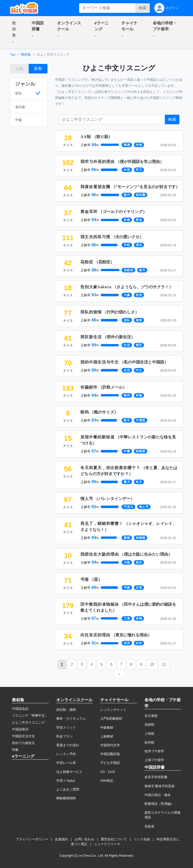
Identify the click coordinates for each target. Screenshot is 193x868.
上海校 (149, 734)
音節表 (149, 826)
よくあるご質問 (68, 789)
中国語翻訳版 (110, 754)
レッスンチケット (113, 710)
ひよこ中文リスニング (28, 722)
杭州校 (149, 742)
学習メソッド (66, 728)
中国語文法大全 (23, 736)
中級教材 (107, 728)
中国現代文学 (110, 745)
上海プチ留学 (154, 760)
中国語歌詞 (20, 729)
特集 (15, 750)
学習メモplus (66, 781)
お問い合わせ (84, 839)
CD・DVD (108, 772)
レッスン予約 (66, 754)
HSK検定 (107, 781)
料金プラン (64, 736)
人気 (19, 69)
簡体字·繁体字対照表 (160, 786)
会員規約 (61, 839)
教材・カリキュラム (71, 718)
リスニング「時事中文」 (30, 715)
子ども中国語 (110, 763)
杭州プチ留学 (154, 751)
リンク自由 (142, 839)
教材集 (26, 54)
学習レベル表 (66, 763)
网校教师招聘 (66, 798)
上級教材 (107, 736)
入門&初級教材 (111, 718)
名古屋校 (151, 716)
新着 (38, 69)
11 (164, 664)
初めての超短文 (23, 743)
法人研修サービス (69, 772)
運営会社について (114, 839)
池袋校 (149, 725)
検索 (142, 8)
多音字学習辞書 (156, 777)
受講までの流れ (68, 745)
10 (152, 664)
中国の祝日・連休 (158, 795)
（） (96, 137)
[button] (16, 32)
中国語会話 (20, 709)
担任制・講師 (66, 710)
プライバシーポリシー (32, 839)
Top (13, 54)
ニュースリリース (107, 844)
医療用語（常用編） (159, 804)
